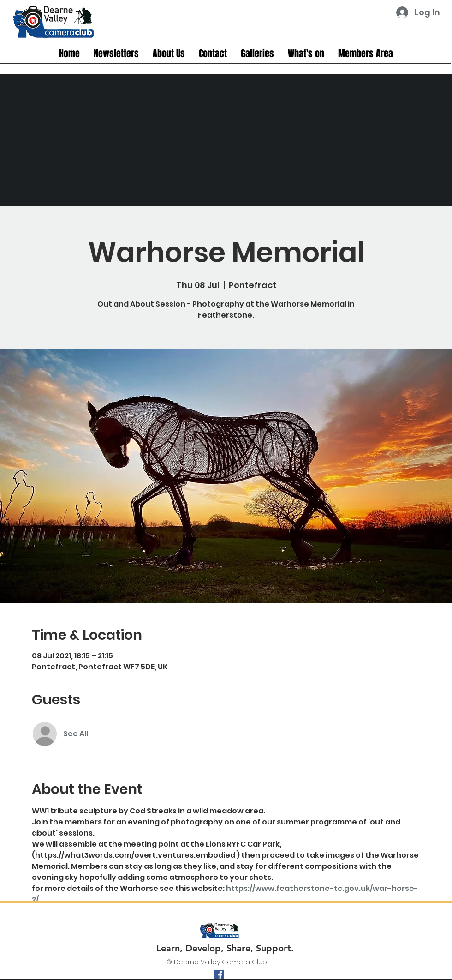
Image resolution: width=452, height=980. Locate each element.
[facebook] (219, 974)
